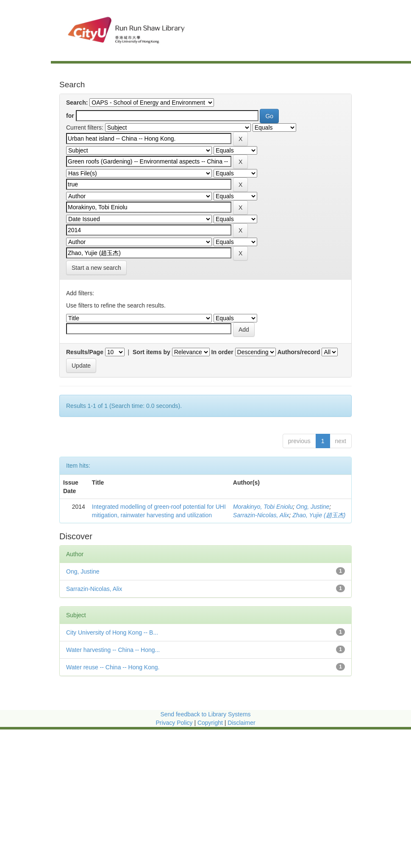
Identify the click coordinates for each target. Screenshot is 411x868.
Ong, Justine (313, 507)
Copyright (211, 723)
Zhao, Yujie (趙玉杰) (319, 515)
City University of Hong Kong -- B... (112, 632)
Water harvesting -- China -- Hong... (113, 650)
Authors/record (299, 352)
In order (222, 352)
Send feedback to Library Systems (205, 714)
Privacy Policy (174, 723)
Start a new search (96, 268)
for (70, 116)
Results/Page (85, 352)
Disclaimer (241, 723)
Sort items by (151, 352)
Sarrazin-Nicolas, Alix (261, 515)
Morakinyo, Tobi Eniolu (263, 507)
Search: (77, 103)
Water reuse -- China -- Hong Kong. (113, 667)
